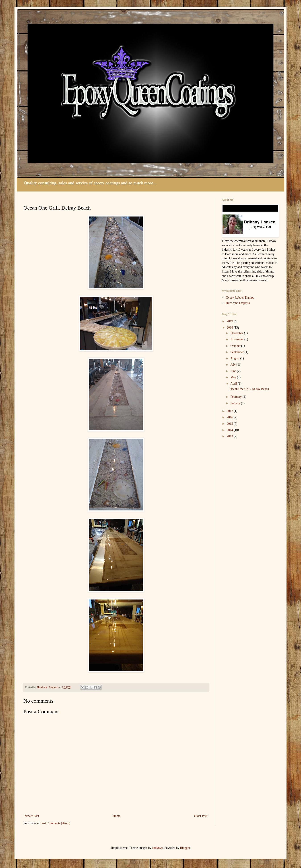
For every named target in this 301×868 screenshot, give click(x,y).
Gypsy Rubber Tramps (240, 298)
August (235, 358)
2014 (230, 430)
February (236, 397)
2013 (230, 436)
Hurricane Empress (238, 303)
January (236, 403)
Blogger (185, 848)
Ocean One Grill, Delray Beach (249, 389)
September (237, 352)
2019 (230, 321)
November (237, 339)
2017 (230, 411)
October (236, 346)
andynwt (157, 848)
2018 (230, 328)
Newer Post (32, 816)
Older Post (201, 816)
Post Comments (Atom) (55, 823)
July (233, 365)
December (237, 333)
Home (117, 816)
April (234, 384)
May (234, 377)
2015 (230, 424)
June (234, 371)
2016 (230, 417)
